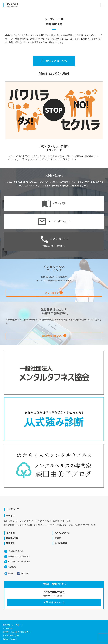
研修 (68, 521)
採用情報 (12, 567)
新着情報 (10, 543)
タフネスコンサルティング (44, 525)
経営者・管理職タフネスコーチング (82, 525)
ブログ (58, 538)
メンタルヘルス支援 (24, 525)
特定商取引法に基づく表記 (19, 562)
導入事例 (10, 533)
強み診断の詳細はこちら (52, 336)
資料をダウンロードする (54, 61)
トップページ (13, 509)
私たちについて (62, 533)
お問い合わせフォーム (54, 602)
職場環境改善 (9, 525)
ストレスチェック (11, 521)
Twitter (9, 573)
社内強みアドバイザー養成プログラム (50, 521)
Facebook (23, 573)
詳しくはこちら (52, 293)
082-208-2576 (54, 241)
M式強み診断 (61, 525)
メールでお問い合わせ (54, 221)
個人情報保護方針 (16, 551)
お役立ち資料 (54, 204)
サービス (10, 516)
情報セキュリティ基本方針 (19, 556)
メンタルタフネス (27, 521)
